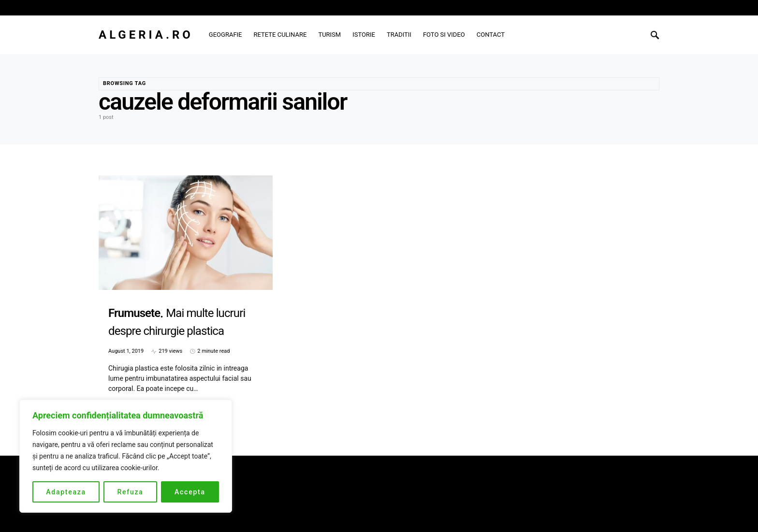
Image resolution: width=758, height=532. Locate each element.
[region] (126, 456)
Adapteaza (66, 492)
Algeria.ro (146, 35)
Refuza (130, 492)
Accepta (190, 492)
